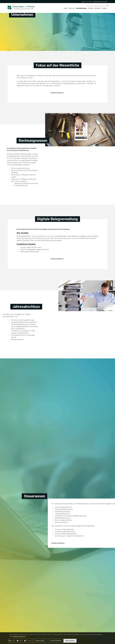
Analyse (20, 641)
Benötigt (13, 641)
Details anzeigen (40, 641)
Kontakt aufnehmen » (57, 93)
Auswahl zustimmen (56, 641)
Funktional (29, 641)
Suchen (107, 5)
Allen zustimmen (70, 641)
